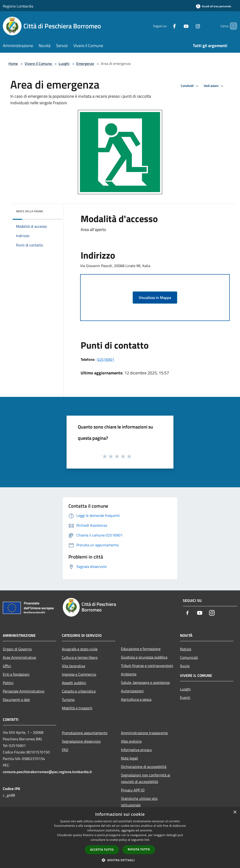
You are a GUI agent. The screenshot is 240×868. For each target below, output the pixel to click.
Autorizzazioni (132, 691)
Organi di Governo (17, 649)
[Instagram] (190, 26)
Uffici (7, 666)
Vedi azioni (214, 86)
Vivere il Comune (39, 63)
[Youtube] (178, 26)
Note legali (129, 758)
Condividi (190, 86)
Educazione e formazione (141, 649)
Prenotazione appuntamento (85, 733)
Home (13, 63)
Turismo (68, 700)
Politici (8, 683)
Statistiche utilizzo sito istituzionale (139, 802)
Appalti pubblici (74, 683)
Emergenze (85, 63)
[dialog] (120, 838)
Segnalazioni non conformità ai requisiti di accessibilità (146, 778)
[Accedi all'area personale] (214, 6)
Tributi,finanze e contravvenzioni (147, 666)
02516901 (106, 359)
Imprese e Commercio (79, 674)
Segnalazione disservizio (81, 741)
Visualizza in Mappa (155, 298)
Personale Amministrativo (24, 691)
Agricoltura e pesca (136, 699)
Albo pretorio (131, 741)
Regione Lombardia (18, 6)
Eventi (185, 697)
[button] (120, 860)
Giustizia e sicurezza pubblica (144, 657)
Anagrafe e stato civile (80, 649)
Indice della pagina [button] (29, 211)
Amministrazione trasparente (144, 733)
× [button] (235, 812)
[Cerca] (232, 26)
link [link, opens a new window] (147, 840)
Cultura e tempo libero (80, 657)
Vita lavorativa (73, 666)
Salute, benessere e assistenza (145, 682)
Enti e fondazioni (16, 674)
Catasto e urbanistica (79, 691)
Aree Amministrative (19, 657)
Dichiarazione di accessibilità (144, 767)
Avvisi (185, 666)
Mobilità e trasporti (77, 708)
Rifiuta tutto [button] (139, 849)
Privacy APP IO (133, 790)
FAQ (65, 750)
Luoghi (64, 63)
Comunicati (189, 657)
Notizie (186, 649)
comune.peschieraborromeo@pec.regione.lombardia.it (47, 772)
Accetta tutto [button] (102, 850)
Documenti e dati (16, 700)
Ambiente (129, 674)
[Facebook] (166, 26)
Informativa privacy (136, 750)
